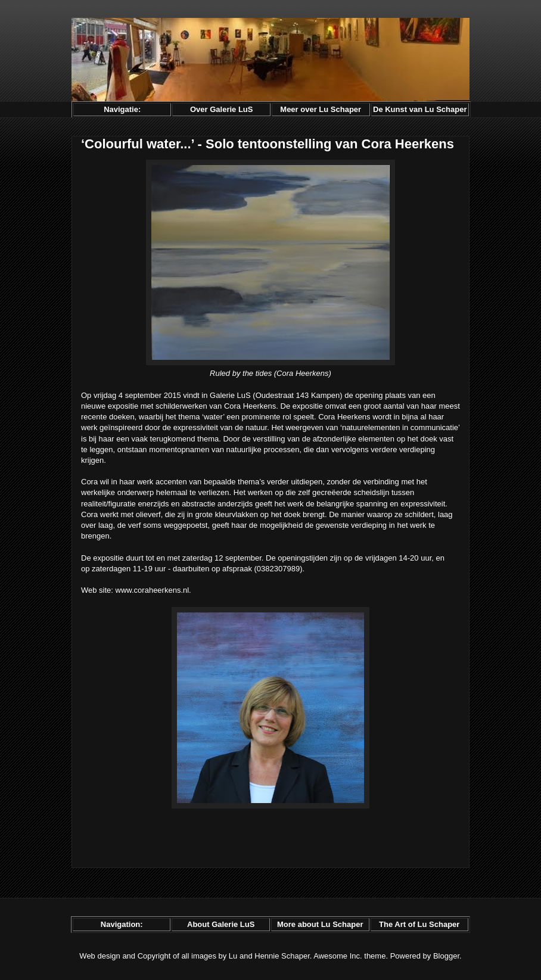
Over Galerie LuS (222, 109)
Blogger (446, 956)
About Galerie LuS (221, 924)
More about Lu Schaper (320, 924)
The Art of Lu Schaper (419, 924)
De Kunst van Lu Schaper (420, 109)
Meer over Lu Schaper (321, 109)
